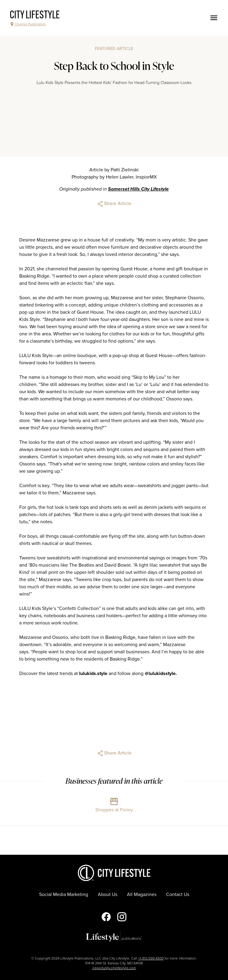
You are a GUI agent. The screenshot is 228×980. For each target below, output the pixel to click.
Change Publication (28, 24)
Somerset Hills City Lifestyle (138, 189)
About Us (108, 894)
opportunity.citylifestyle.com (114, 968)
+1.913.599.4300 (151, 958)
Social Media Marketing (64, 894)
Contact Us (178, 894)
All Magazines (142, 894)
